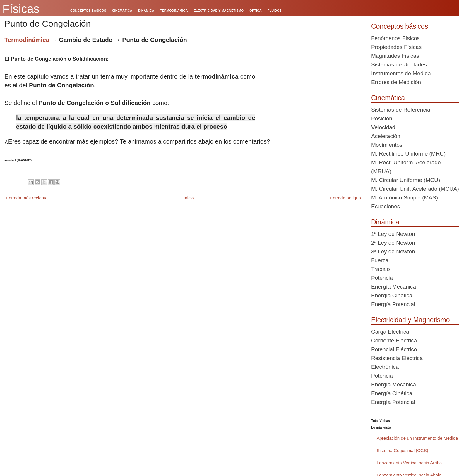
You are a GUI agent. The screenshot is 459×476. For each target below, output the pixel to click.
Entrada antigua (345, 198)
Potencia (382, 278)
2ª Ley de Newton (393, 243)
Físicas (21, 9)
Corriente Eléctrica (394, 341)
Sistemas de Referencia (401, 110)
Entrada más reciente (27, 198)
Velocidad (383, 127)
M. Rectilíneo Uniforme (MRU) (408, 154)
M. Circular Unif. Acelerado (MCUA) (415, 189)
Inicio (189, 198)
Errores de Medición (396, 82)
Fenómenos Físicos (395, 38)
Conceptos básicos (400, 26)
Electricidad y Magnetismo (410, 320)
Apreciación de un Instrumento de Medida (417, 438)
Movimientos (387, 145)
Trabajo (381, 269)
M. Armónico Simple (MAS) (405, 198)
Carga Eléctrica (390, 332)
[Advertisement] (311, 76)
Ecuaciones (386, 206)
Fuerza (380, 260)
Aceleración (386, 136)
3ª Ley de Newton (393, 251)
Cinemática (388, 98)
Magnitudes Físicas (395, 56)
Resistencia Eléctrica (397, 358)
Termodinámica (27, 40)
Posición (382, 118)
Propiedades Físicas (396, 47)
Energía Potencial (393, 304)
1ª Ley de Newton (393, 234)
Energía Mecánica (394, 287)
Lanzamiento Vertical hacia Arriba (409, 463)
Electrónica (385, 367)
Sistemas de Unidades (399, 65)
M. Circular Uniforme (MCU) (406, 180)
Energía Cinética (392, 295)
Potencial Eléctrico (394, 349)
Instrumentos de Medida (401, 73)
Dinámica (385, 222)
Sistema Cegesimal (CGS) (403, 450)
